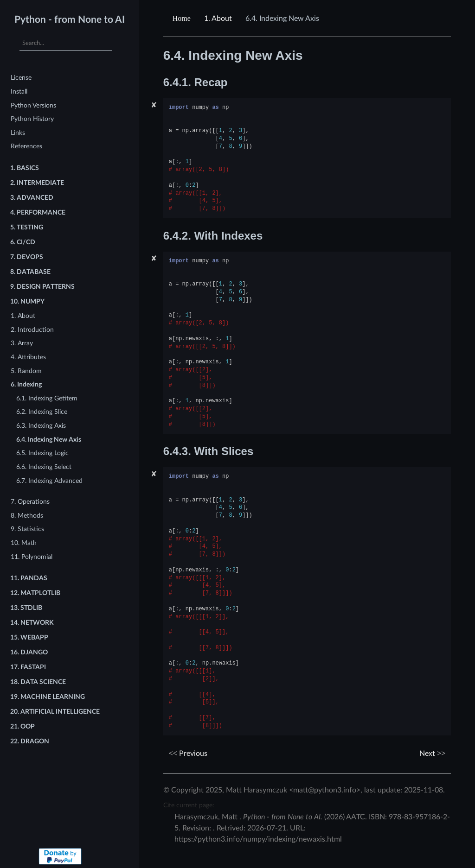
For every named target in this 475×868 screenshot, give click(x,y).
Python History (32, 119)
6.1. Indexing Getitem (47, 398)
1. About (23, 316)
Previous (188, 754)
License (21, 78)
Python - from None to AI (70, 20)
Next (432, 754)
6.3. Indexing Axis (41, 426)
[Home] (183, 19)
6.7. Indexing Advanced (49, 481)
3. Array (22, 343)
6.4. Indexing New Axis (49, 440)
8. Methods (27, 516)
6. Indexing (26, 384)
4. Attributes (28, 357)
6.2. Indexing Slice (42, 412)
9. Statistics (27, 529)
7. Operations (30, 502)
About (218, 19)
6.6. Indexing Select (44, 467)
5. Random (26, 371)
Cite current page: (189, 805)
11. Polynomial (32, 557)
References (26, 146)
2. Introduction (32, 330)
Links (18, 133)
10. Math (24, 543)
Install (19, 92)
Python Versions (33, 105)
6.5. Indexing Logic (42, 453)
